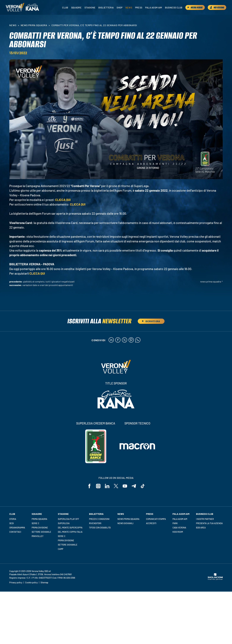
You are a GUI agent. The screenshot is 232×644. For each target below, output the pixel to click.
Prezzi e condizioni (99, 519)
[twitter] (125, 340)
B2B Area (201, 528)
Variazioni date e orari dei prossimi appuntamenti (48, 285)
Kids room (178, 532)
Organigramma (17, 528)
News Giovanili (125, 523)
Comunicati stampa (156, 519)
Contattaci (15, 532)
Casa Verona (179, 528)
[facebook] (118, 340)
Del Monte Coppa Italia (70, 532)
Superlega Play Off (68, 519)
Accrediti (151, 523)
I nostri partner (205, 519)
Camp (61, 549)
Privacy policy (16, 583)
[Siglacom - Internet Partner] (215, 579)
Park (175, 523)
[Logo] (15, 7)
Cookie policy (31, 583)
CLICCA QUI (63, 200)
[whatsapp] (138, 340)
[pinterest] (131, 340)
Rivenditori (95, 523)
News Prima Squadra (34, 25)
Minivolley (38, 536)
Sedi (12, 523)
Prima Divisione (40, 528)
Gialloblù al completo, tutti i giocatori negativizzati (49, 281)
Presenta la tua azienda (209, 523)
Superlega (64, 523)
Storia (13, 519)
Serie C (35, 523)
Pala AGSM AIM (180, 519)
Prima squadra (39, 519)
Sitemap (44, 583)
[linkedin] (111, 340)
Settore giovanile (41, 532)
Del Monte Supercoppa (70, 528)
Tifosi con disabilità (100, 528)
